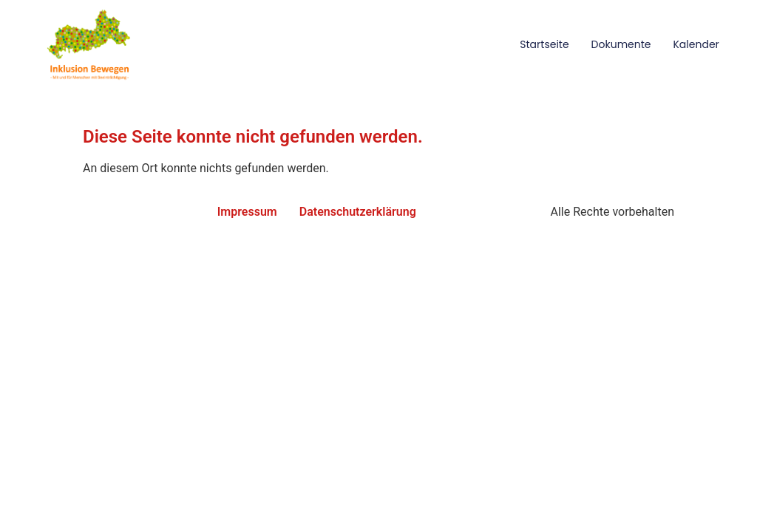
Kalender (696, 44)
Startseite (544, 44)
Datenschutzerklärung (358, 212)
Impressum (247, 212)
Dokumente (621, 44)
